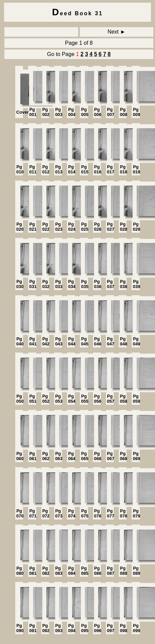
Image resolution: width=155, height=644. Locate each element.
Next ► (117, 32)
